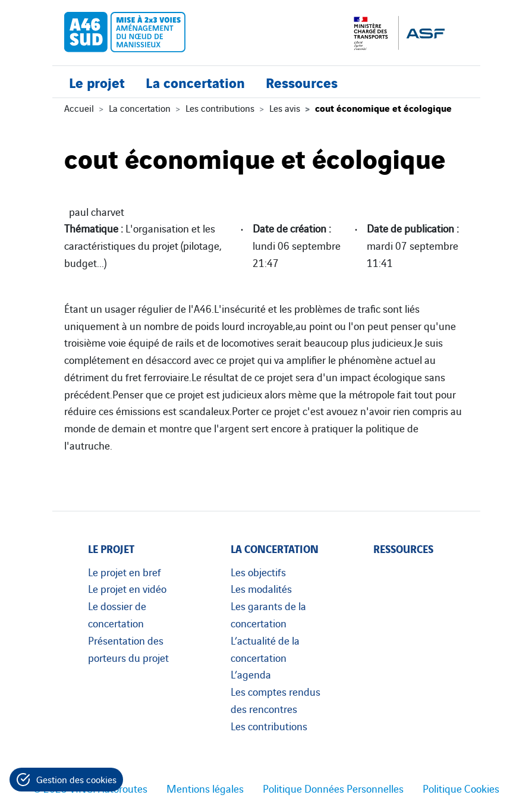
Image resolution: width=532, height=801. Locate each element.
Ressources (302, 82)
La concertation (195, 82)
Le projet (97, 82)
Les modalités (261, 588)
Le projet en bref (125, 571)
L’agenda (251, 674)
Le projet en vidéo (127, 588)
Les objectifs (258, 571)
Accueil (79, 108)
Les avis (285, 108)
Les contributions (220, 108)
